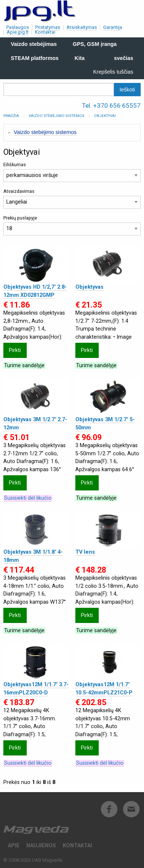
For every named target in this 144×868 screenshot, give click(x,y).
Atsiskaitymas (82, 27)
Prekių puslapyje (72, 225)
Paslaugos (18, 27)
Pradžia (11, 116)
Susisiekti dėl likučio (28, 498)
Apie (14, 846)
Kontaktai (45, 32)
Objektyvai (105, 116)
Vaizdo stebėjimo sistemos (57, 116)
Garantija (113, 27)
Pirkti (15, 350)
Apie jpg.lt (18, 32)
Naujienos (41, 846)
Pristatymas (48, 27)
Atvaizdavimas (72, 199)
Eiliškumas (72, 172)
